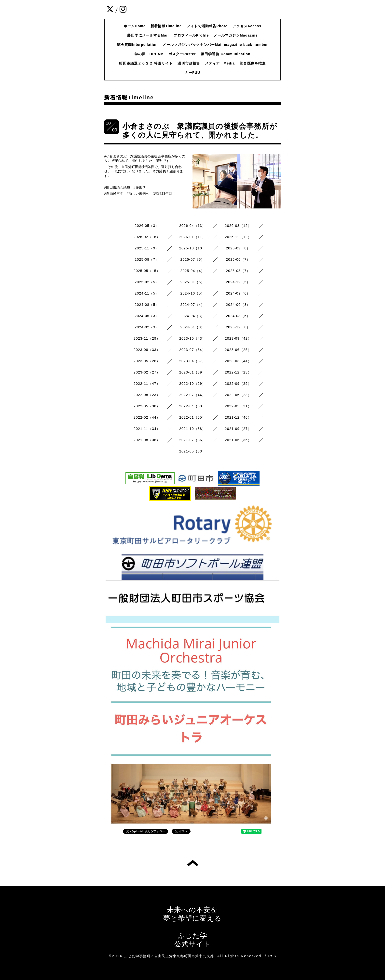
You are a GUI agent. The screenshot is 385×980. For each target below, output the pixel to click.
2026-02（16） (147, 237)
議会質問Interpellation (137, 45)
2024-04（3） (192, 316)
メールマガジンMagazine (236, 35)
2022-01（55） (192, 417)
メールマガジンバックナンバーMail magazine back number (215, 45)
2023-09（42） (238, 338)
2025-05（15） (147, 271)
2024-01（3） (192, 327)
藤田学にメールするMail (148, 35)
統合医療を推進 (253, 63)
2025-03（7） (238, 271)
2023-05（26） (147, 361)
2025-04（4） (192, 271)
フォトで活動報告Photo (207, 26)
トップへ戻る (193, 863)
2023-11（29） (147, 338)
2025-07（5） (192, 259)
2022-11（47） (147, 384)
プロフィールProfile (191, 35)
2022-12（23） (238, 372)
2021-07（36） (192, 440)
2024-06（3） (238, 305)
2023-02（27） (147, 372)
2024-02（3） (147, 327)
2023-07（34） (192, 350)
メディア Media (220, 63)
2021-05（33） (192, 451)
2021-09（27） (238, 429)
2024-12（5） (238, 282)
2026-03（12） (238, 226)
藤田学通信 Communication (226, 54)
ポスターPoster (182, 54)
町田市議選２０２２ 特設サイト (146, 63)
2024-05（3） (147, 316)
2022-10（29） (192, 384)
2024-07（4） (192, 305)
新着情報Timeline (166, 26)
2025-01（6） (192, 282)
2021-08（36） (147, 440)
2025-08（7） (147, 259)
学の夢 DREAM (149, 54)
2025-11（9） (147, 248)
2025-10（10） (192, 248)
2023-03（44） (238, 361)
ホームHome (135, 26)
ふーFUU (193, 73)
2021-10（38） (192, 429)
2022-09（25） (238, 384)
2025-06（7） (238, 259)
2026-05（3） (147, 226)
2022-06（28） (238, 395)
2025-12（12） (238, 237)
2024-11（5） (147, 293)
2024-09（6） (238, 293)
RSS (272, 956)
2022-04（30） (192, 406)
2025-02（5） (147, 282)
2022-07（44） (192, 395)
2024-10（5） (192, 293)
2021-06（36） (238, 440)
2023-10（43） (192, 338)
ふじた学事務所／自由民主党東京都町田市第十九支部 (169, 956)
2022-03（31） (238, 406)
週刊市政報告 (189, 63)
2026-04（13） (192, 226)
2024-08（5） (147, 305)
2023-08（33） (147, 350)
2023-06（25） (238, 350)
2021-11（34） (147, 429)
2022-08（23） (147, 395)
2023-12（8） (238, 327)
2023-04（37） (192, 361)
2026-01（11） (192, 237)
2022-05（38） (147, 406)
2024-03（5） (238, 316)
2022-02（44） (147, 417)
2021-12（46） (238, 417)
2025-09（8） (238, 248)
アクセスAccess (247, 26)
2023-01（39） (192, 372)
